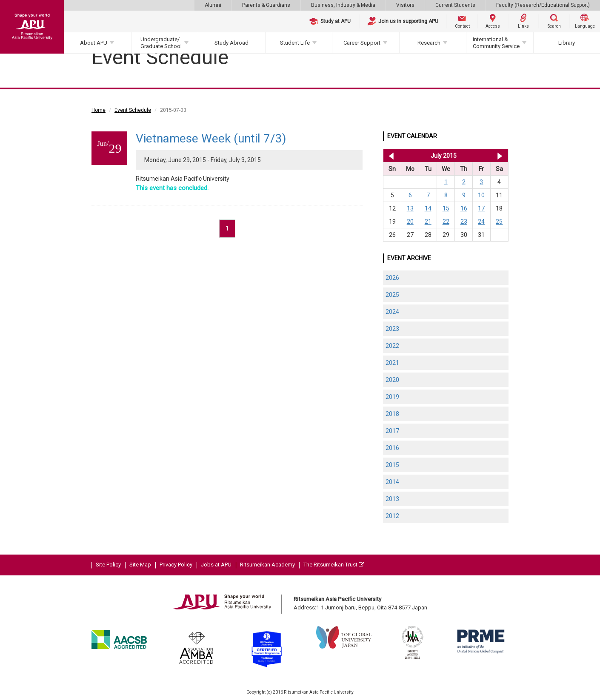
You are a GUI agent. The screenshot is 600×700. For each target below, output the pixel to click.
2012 (392, 516)
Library (567, 43)
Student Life (295, 43)
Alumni (213, 5)
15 (446, 208)
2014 (392, 482)
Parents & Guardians (266, 5)
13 (410, 208)
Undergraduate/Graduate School (161, 43)
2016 (392, 448)
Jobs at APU (216, 565)
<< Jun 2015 (390, 156)
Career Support (362, 43)
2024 (392, 312)
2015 (392, 465)
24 (481, 222)
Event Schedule (133, 110)
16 (464, 208)
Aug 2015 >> (500, 156)
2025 (392, 295)
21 (428, 222)
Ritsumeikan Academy (267, 565)
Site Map (140, 565)
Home (99, 110)
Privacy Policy (176, 565)
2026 (392, 278)
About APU (94, 43)
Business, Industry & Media (343, 5)
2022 (392, 346)
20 (410, 222)
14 (428, 208)
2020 (392, 380)
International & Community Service (496, 43)
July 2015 (444, 156)
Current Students (455, 5)
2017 (392, 431)
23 (464, 222)
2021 (392, 363)
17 (481, 208)
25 (499, 222)
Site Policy (108, 565)
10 (481, 195)
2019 (392, 397)
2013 (392, 499)
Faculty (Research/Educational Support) (543, 5)
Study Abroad (231, 43)
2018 (392, 414)
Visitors (405, 5)
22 (446, 222)
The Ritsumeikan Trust (334, 565)
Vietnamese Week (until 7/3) (211, 138)
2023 (392, 329)
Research (429, 43)
